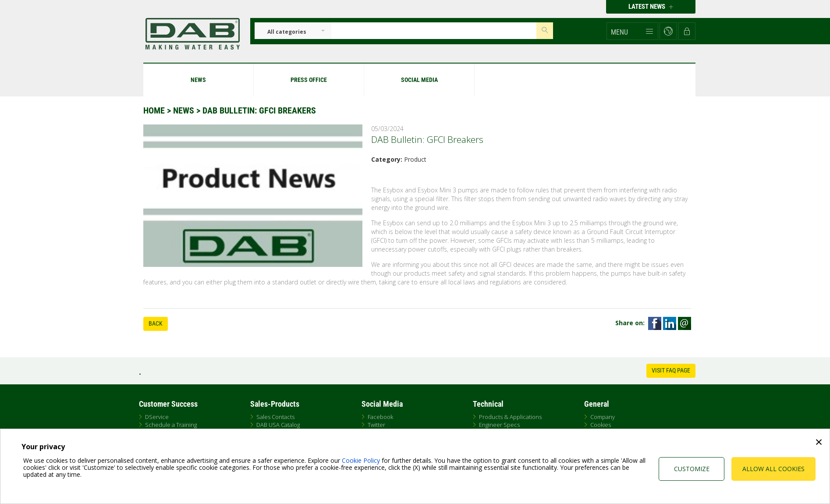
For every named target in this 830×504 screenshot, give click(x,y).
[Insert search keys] (434, 31)
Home (154, 110)
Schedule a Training (171, 425)
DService (157, 417)
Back (156, 323)
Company (603, 417)
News (184, 110)
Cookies (601, 425)
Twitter (376, 425)
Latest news (651, 7)
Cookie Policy (361, 460)
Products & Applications (510, 417)
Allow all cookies (773, 469)
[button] (632, 31)
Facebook (380, 417)
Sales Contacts (275, 417)
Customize (692, 469)
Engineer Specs (499, 425)
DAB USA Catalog (278, 425)
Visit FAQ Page (671, 370)
